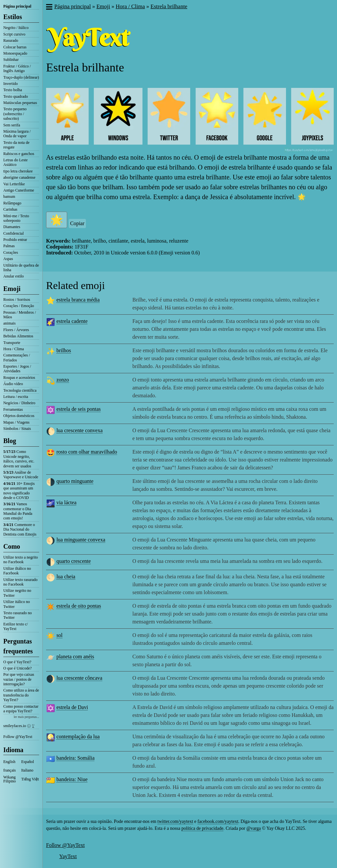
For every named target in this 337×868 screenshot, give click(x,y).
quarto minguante (75, 481)
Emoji (12, 289)
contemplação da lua (78, 736)
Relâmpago (12, 203)
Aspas (8, 259)
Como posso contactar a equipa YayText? (21, 709)
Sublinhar (11, 60)
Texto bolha (13, 90)
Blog (10, 441)
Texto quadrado (16, 96)
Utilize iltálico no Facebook (17, 571)
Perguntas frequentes (18, 646)
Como (12, 546)
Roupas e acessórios (19, 378)
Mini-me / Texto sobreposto (16, 218)
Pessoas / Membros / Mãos (20, 315)
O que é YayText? (17, 662)
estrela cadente (72, 321)
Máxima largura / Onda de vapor (17, 134)
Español (28, 762)
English (9, 762)
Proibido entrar (15, 240)
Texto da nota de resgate (16, 145)
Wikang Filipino (10, 779)
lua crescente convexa (79, 430)
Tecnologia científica (20, 390)
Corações (11, 252)
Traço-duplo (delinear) (21, 77)
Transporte (12, 343)
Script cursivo (14, 34)
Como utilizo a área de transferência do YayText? (21, 695)
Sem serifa (12, 125)
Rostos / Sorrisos (17, 300)
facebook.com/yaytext (218, 821)
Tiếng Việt (30, 779)
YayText (68, 856)
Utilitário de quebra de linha (21, 268)
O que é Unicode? (17, 668)
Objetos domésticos (19, 416)
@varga (254, 828)
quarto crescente (73, 561)
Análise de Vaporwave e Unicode (21, 475)
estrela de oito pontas (79, 606)
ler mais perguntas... (26, 717)
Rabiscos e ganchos (19, 154)
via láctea (66, 502)
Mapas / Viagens (16, 422)
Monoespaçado (15, 53)
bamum (9, 197)
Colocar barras (15, 47)
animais (9, 323)
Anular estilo (13, 276)
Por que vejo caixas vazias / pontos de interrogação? (19, 679)
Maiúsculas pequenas (20, 103)
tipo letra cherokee (18, 171)
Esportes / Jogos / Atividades (17, 369)
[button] (49, 8)
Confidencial (13, 233)
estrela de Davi (72, 707)
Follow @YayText (18, 737)
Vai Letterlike (14, 184)
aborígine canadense (19, 177)
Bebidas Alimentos (18, 336)
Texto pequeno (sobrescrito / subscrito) (15, 114)
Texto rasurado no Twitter (17, 615)
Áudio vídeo (13, 384)
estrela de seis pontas (78, 409)
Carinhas (10, 209)
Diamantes (12, 227)
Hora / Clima (14, 349)
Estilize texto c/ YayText (16, 626)
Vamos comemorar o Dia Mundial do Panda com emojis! (18, 511)
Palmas (9, 246)
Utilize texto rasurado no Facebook (20, 582)
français (10, 770)
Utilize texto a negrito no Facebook (21, 560)
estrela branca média (78, 300)
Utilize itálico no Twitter (17, 604)
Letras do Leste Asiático (15, 162)
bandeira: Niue (72, 779)
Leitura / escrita (16, 397)
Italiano (27, 770)
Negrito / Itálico (16, 28)
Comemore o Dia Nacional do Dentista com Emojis (20, 529)
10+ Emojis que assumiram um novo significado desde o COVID (19, 491)
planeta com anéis (75, 657)
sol (59, 635)
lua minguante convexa (81, 540)
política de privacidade (202, 828)
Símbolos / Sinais (17, 429)
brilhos (64, 350)
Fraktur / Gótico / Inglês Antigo (17, 68)
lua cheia (66, 577)
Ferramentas (13, 409)
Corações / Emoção (19, 306)
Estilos (13, 17)
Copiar (77, 223)
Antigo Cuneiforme (19, 190)
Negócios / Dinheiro (19, 403)
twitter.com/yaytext (175, 821)
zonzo (63, 380)
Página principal (17, 6)
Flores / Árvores (16, 330)
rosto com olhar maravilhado (87, 452)
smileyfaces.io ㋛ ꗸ (19, 726)
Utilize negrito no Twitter (17, 593)
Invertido (11, 84)
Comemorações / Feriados (17, 357)
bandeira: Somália (75, 758)
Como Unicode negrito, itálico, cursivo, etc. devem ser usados (19, 459)
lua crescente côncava (79, 678)
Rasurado (11, 40)
